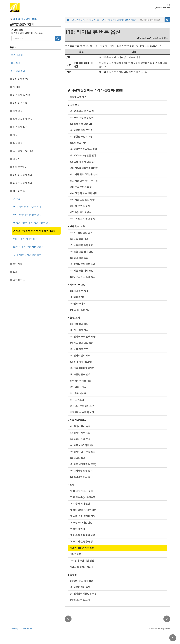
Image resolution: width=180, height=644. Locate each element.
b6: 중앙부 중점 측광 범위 (83, 264)
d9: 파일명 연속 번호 (80, 374)
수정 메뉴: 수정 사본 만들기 (29, 247)
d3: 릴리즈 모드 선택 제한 (83, 337)
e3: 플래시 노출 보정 (80, 439)
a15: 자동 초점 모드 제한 (82, 200)
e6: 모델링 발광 (78, 458)
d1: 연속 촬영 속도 (79, 324)
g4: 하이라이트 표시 (80, 600)
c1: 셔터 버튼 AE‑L (79, 291)
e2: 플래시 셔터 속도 (80, 433)
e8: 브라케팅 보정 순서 (81, 471)
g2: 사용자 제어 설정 (80, 587)
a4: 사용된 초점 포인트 (81, 130)
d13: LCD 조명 (77, 400)
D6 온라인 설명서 (79, 20)
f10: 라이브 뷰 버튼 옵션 (82, 548)
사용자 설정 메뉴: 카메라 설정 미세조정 (34, 231)
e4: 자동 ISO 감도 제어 (82, 445)
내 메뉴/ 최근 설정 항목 (27, 255)
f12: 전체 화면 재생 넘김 (82, 561)
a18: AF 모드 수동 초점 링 (83, 219)
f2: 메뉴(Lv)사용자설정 (83, 497)
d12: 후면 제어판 (78, 393)
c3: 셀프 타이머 (78, 304)
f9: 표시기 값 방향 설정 (81, 541)
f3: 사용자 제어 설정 (80, 504)
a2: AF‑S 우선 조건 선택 (82, 118)
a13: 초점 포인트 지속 (81, 187)
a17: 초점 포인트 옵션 (81, 212)
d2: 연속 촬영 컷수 (79, 330)
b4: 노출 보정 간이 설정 (82, 252)
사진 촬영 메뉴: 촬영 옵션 (28, 215)
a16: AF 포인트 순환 (80, 206)
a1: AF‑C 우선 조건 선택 (82, 111)
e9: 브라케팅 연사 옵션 (81, 477)
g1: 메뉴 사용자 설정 (82, 581)
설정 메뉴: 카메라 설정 (26, 239)
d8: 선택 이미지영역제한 (82, 368)
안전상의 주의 (18, 71)
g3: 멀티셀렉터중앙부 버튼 (83, 594)
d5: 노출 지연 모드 (79, 349)
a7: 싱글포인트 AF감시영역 (83, 149)
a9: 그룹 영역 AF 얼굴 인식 (83, 162)
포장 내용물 (17, 55)
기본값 (17, 199)
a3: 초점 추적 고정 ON (81, 124)
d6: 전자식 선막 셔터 (80, 355)
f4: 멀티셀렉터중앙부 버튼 (83, 510)
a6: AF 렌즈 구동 (78, 143)
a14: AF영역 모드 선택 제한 (84, 193)
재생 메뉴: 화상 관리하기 (27, 207)
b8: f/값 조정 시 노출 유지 (83, 277)
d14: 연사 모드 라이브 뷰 (82, 406)
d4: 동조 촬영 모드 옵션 (82, 343)
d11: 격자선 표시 (78, 387)
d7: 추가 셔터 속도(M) (81, 362)
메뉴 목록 (16, 63)
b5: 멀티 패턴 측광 (79, 258)
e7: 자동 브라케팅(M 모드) (83, 464)
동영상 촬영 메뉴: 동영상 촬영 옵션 (32, 223)
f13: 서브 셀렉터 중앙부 (82, 567)
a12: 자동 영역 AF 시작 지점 (84, 181)
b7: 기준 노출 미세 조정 (82, 271)
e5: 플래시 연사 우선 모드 (83, 452)
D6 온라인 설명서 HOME (25, 19)
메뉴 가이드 (94, 20)
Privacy (15, 629)
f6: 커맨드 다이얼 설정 (81, 523)
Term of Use (27, 629)
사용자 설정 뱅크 (78, 97)
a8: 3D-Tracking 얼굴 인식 (83, 155)
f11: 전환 (76, 554)
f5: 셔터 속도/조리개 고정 (83, 516)
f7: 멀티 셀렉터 (77, 529)
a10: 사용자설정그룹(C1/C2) (84, 168)
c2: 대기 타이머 (78, 297)
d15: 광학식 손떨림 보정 (82, 412)
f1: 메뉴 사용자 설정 (81, 491)
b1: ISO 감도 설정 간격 (81, 233)
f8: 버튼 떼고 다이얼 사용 (82, 535)
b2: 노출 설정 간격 (79, 239)
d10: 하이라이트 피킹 (81, 381)
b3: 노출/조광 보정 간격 (82, 245)
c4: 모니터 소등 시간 (80, 310)
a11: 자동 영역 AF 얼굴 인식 (84, 174)
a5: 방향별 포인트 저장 (81, 137)
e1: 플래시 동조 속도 (80, 426)
